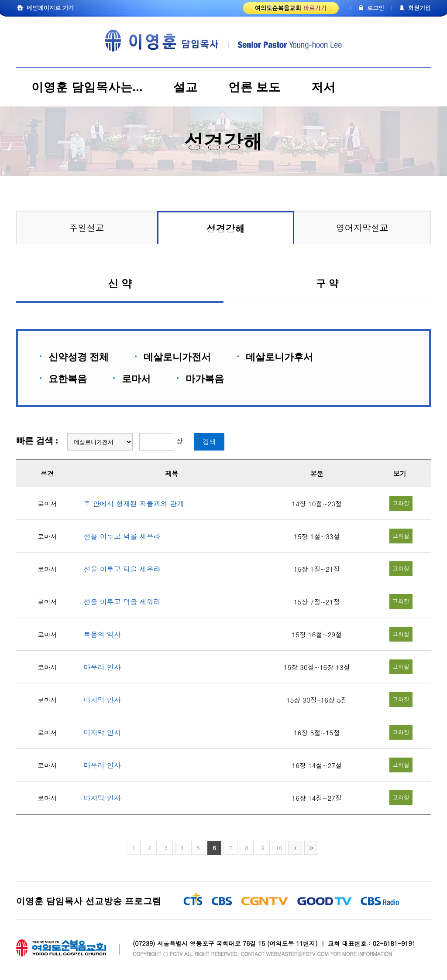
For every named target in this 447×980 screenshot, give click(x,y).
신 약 (120, 286)
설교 (186, 87)
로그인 (376, 8)
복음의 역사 (102, 634)
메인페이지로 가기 (50, 8)
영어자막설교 (362, 227)
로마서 (136, 379)
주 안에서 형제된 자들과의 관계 (134, 504)
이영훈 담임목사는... (87, 87)
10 (279, 848)
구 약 (327, 286)
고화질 (401, 503)
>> (311, 848)
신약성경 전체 (79, 357)
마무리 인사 (102, 667)
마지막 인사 (102, 700)
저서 (323, 87)
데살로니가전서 (177, 357)
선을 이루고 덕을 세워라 (122, 602)
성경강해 (226, 228)
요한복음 (68, 379)
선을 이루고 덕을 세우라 (122, 536)
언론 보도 (254, 87)
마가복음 (205, 379)
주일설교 (87, 227)
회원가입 (419, 8)
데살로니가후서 (279, 357)
